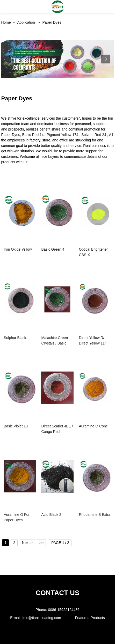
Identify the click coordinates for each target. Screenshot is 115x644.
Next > (27, 543)
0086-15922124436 (64, 610)
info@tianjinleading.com (42, 618)
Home (6, 22)
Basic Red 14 (33, 135)
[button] (9, 7)
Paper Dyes (52, 22)
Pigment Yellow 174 (62, 135)
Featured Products (90, 618)
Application (26, 22)
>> (41, 543)
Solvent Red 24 (94, 135)
